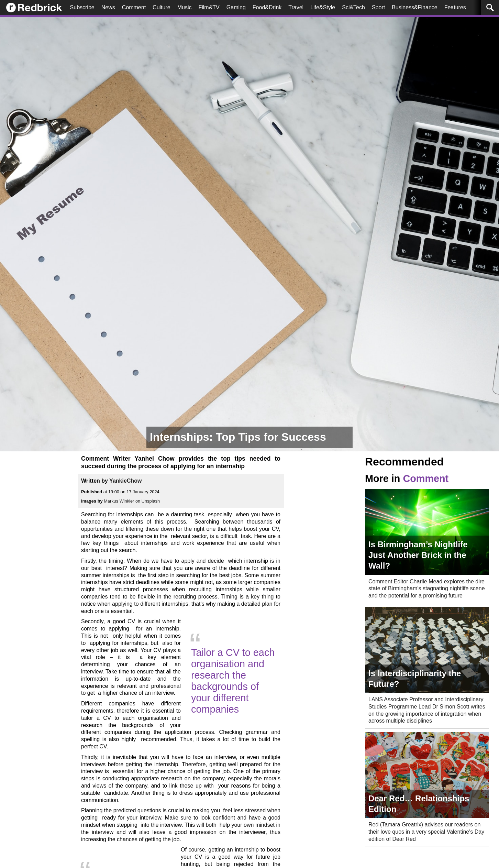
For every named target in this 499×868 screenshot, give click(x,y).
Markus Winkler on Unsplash (132, 501)
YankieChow (125, 481)
